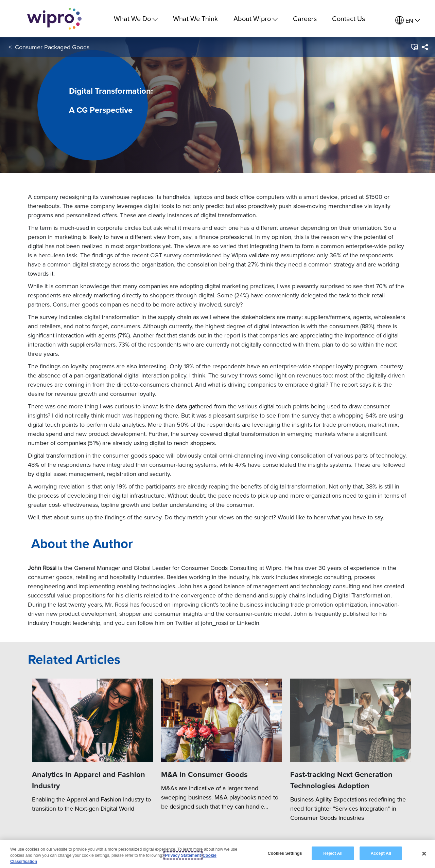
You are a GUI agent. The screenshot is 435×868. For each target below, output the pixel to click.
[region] (217, 854)
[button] (414, 47)
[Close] (424, 853)
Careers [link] (305, 19)
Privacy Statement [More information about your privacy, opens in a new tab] (183, 855)
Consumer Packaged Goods (52, 47)
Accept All (381, 853)
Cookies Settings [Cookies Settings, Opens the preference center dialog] (285, 853)
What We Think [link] (195, 19)
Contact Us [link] (349, 19)
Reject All (333, 853)
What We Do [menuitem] (136, 19)
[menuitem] (408, 21)
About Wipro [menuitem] (256, 19)
